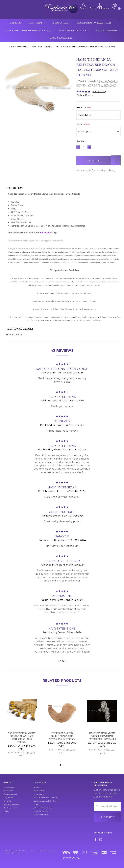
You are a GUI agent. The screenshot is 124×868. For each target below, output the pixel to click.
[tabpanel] (22, 728)
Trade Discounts (9, 790)
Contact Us (7, 804)
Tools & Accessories (62, 38)
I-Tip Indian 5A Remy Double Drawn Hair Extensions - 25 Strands (62, 736)
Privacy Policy (50, 851)
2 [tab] (64, 765)
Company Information (11, 853)
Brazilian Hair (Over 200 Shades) (96, 23)
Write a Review (85, 95)
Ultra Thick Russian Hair (74, 30)
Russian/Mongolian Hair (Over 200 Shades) (28, 30)
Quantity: (80, 141)
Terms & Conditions (38, 851)
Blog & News (8, 800)
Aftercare (15, 23)
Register (105, 8)
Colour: (84, 124)
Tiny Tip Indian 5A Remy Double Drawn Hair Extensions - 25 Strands (102, 736)
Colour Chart (8, 793)
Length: (84, 107)
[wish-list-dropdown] (116, 160)
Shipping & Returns (11, 797)
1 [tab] (60, 765)
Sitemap (6, 814)
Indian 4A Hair (37, 23)
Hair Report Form (10, 811)
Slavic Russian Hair (108, 30)
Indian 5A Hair (61, 23)
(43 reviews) (99, 92)
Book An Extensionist (11, 807)
